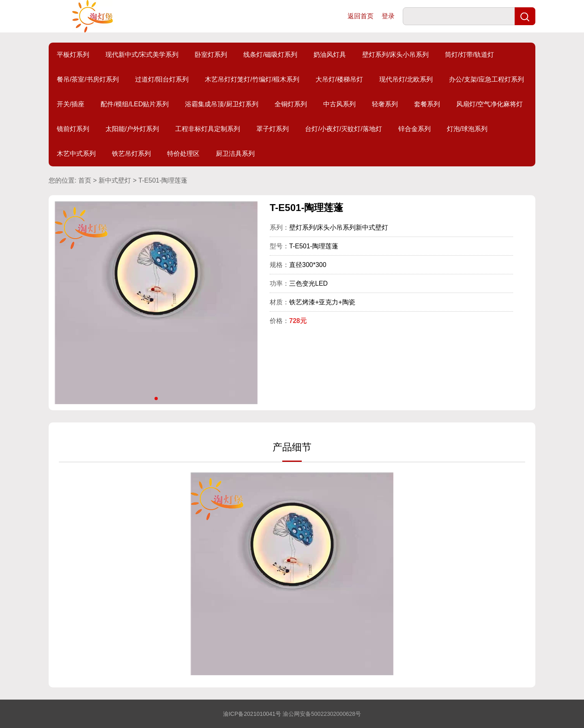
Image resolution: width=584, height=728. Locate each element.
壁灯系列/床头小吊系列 (395, 55)
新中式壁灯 (115, 180)
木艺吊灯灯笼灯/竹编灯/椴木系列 (252, 79)
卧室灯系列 (211, 55)
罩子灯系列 (273, 129)
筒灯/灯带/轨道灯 (469, 55)
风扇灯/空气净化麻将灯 (490, 104)
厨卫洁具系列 (235, 154)
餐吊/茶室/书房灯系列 (88, 79)
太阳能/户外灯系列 (132, 129)
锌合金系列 (414, 129)
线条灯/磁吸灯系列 (270, 55)
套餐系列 (427, 104)
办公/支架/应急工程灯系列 (486, 79)
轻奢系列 (385, 104)
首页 (85, 180)
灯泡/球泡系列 (467, 129)
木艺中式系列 (76, 154)
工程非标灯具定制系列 (208, 129)
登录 (388, 16)
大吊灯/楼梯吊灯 (339, 79)
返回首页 (361, 16)
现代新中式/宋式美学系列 (142, 55)
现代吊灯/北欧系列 (406, 79)
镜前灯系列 (73, 129)
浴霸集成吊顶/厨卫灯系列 (221, 104)
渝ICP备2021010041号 (252, 714)
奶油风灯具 (330, 55)
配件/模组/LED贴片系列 (135, 104)
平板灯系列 (73, 55)
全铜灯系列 (291, 104)
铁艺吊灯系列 (131, 154)
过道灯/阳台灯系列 (162, 79)
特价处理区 (183, 154)
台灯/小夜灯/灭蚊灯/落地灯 (343, 129)
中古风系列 (339, 104)
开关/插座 (71, 104)
